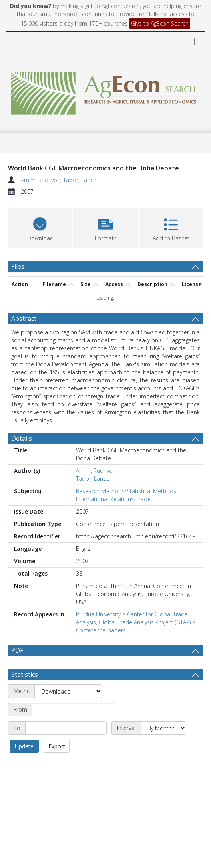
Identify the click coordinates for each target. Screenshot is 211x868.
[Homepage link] (105, 91)
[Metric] (68, 691)
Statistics (25, 674)
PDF (17, 650)
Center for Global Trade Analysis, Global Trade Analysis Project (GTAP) (133, 618)
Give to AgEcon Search (160, 23)
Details (22, 438)
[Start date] (73, 710)
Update (24, 746)
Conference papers (101, 630)
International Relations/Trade (113, 499)
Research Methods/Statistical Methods (126, 491)
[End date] (66, 728)
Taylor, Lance (80, 180)
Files (18, 266)
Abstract (24, 318)
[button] (105, 227)
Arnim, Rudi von (41, 180)
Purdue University (98, 614)
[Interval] (163, 728)
